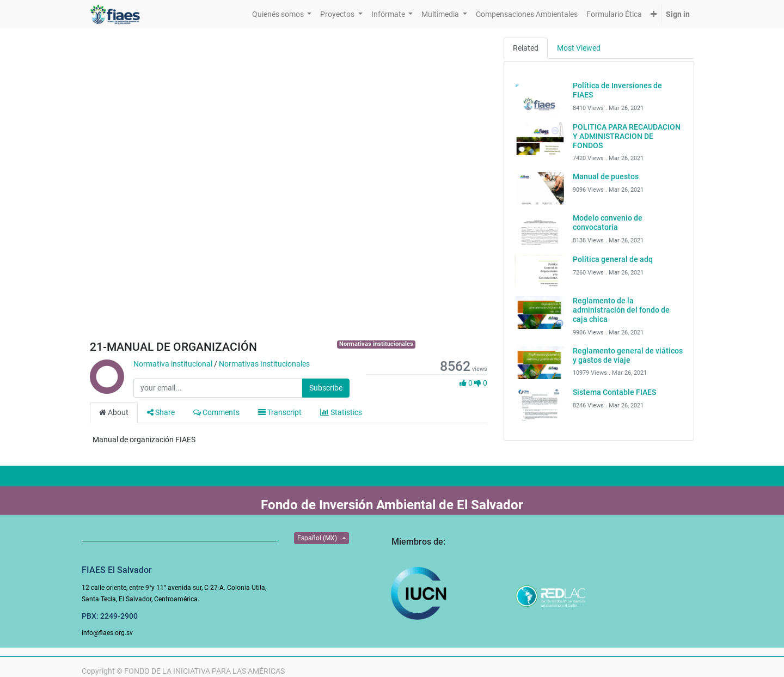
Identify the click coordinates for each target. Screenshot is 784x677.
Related (526, 48)
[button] (654, 14)
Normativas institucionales (376, 344)
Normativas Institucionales (264, 364)
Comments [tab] (216, 412)
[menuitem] (527, 14)
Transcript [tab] (280, 412)
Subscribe (326, 388)
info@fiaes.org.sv (107, 633)
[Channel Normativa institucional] (106, 388)
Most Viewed (579, 48)
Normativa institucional (173, 364)
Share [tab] (161, 412)
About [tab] (114, 412)
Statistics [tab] (341, 412)
